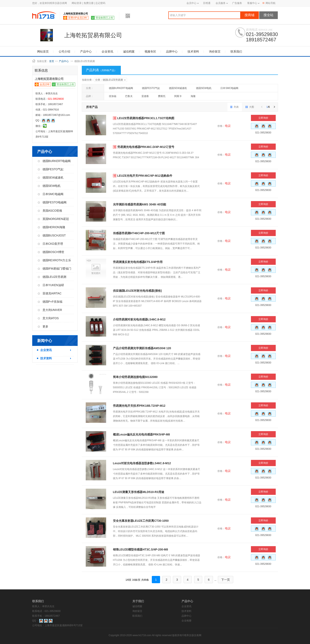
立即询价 (263, 118)
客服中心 (252, 3)
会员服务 (221, 3)
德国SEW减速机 (51, 177)
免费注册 (89, 3)
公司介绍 (64, 52)
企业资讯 (107, 52)
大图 (250, 107)
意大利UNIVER (50, 310)
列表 (235, 107)
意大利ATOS (48, 318)
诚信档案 (129, 52)
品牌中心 (172, 52)
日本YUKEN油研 (51, 285)
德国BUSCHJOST (52, 235)
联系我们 (236, 52)
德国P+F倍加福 (50, 302)
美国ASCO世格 (50, 211)
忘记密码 (100, 3)
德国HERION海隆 (52, 227)
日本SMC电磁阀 (51, 194)
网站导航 (269, 3)
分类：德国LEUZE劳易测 (110, 80)
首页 (52, 61)
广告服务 (237, 3)
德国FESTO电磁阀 (52, 202)
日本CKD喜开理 (50, 244)
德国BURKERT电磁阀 (54, 161)
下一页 (226, 580)
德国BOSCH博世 (51, 252)
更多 (43, 326)
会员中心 (193, 3)
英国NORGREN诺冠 (53, 219)
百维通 (207, 3)
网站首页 (43, 52)
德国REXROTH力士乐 (54, 260)
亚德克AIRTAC (50, 293)
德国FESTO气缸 (51, 169)
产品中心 (86, 52)
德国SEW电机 (49, 186)
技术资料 (193, 52)
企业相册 (186, 621)
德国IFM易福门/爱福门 (55, 269)
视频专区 (150, 52)
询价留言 (215, 52)
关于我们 (138, 601)
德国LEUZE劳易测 (52, 277)
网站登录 (77, 3)
